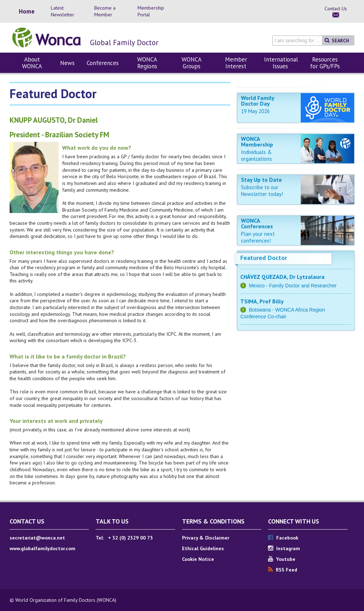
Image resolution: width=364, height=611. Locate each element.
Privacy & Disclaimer (206, 538)
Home (27, 12)
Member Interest (236, 63)
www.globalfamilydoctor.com (42, 548)
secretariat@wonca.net (37, 538)
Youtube (282, 559)
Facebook (283, 538)
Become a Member (105, 11)
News (67, 63)
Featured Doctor (264, 258)
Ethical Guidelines (203, 548)
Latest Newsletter (63, 11)
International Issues (281, 63)
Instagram (284, 548)
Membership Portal (151, 11)
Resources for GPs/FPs (325, 63)
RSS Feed (283, 570)
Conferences (103, 63)
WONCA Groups (192, 63)
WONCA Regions (147, 63)
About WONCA (32, 63)
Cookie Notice (198, 559)
